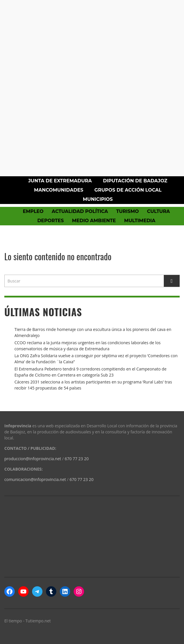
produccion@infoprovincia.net (33, 459)
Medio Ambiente (94, 221)
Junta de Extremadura (60, 181)
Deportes (51, 221)
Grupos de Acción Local (128, 190)
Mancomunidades (59, 190)
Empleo (33, 211)
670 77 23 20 (77, 459)
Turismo (127, 211)
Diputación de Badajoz (135, 181)
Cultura (158, 211)
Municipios (98, 199)
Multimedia (140, 221)
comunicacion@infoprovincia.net (35, 479)
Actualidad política (80, 211)
